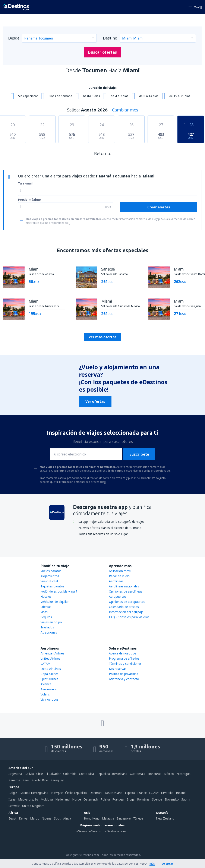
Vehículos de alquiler (55, 602)
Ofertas (46, 607)
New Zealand (165, 818)
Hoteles (46, 596)
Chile (40, 774)
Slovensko (172, 799)
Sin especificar (28, 96)
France (142, 793)
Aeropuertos (118, 596)
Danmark (96, 793)
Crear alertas (159, 207)
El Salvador (53, 774)
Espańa (130, 793)
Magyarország (28, 799)
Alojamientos (50, 576)
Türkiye (138, 818)
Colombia (70, 774)
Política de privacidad (124, 674)
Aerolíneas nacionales (124, 586)
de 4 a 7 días (120, 96)
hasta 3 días (92, 96)
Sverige (157, 799)
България (57, 793)
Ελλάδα (154, 793)
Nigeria (47, 818)
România (143, 799)
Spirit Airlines (49, 679)
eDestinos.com (115, 831)
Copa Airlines (50, 674)
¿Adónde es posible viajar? (59, 591)
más (152, 864)
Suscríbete (139, 454)
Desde (14, 38)
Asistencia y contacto (124, 679)
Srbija (131, 799)
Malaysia (108, 818)
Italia (12, 799)
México (169, 774)
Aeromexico (49, 689)
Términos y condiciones (125, 664)
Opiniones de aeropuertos (127, 602)
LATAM (45, 664)
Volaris (45, 694)
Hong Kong (92, 818)
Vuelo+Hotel (49, 581)
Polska (105, 799)
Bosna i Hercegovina (34, 793)
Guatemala (138, 774)
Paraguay (57, 780)
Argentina (15, 774)
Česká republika (76, 793)
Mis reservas (118, 669)
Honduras (154, 774)
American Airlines (52, 653)
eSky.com (96, 831)
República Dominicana (112, 774)
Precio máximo (29, 200)
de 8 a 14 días (149, 96)
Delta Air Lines (51, 669)
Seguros (46, 617)
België (13, 793)
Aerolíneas (116, 581)
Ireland (181, 793)
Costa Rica (86, 774)
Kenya (23, 818)
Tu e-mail (25, 183)
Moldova (47, 799)
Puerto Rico (40, 780)
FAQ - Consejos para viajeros (129, 617)
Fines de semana (60, 96)
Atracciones (49, 632)
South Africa (63, 818)
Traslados (47, 627)
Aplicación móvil (120, 571)
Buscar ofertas (102, 52)
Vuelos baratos (51, 571)
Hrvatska (167, 793)
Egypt (12, 818)
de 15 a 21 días (180, 96)
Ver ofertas (95, 401)
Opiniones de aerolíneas (126, 591)
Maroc (35, 818)
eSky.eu (82, 831)
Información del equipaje (126, 612)
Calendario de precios (124, 607)
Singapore (124, 818)
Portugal (118, 799)
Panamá (14, 780)
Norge (77, 799)
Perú (26, 780)
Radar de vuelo (119, 576)
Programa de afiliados (124, 658)
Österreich (91, 799)
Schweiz (14, 806)
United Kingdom (33, 806)
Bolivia (29, 774)
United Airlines (50, 658)
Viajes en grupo (51, 622)
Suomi (186, 799)
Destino (110, 38)
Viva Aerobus (50, 699)
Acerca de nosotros (123, 653)
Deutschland (114, 793)
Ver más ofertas (102, 337)
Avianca (46, 684)
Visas (44, 612)
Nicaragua (183, 774)
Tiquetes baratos (53, 586)
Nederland (62, 799)
